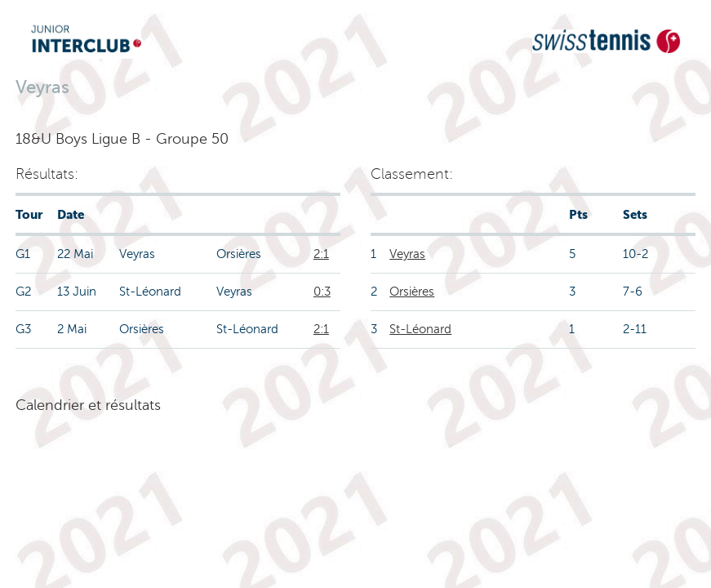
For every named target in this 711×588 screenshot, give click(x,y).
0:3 (322, 292)
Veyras (407, 254)
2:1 (321, 254)
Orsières (412, 292)
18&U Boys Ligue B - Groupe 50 (122, 139)
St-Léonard (420, 329)
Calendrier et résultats (88, 405)
